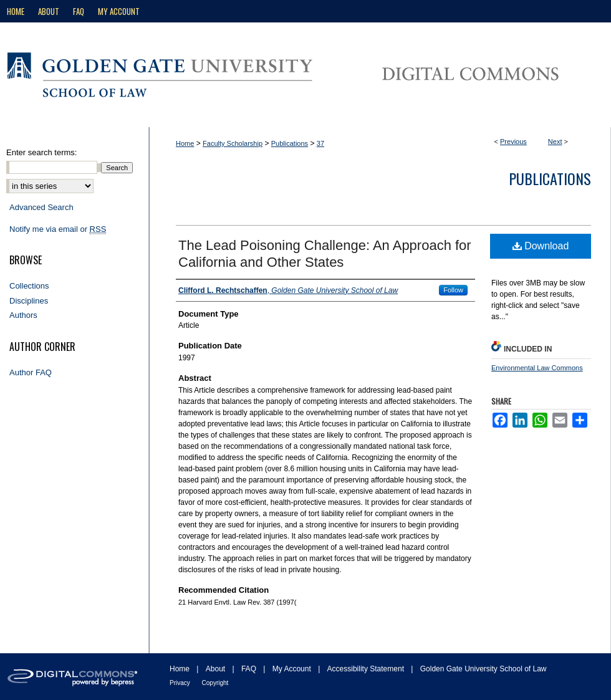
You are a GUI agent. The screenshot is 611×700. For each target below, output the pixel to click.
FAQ (250, 669)
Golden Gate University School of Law (484, 669)
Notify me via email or (58, 229)
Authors (23, 315)
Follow (453, 290)
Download (541, 246)
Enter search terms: (41, 152)
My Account (293, 669)
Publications (290, 143)
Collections (29, 286)
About (217, 669)
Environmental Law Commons (537, 368)
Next (555, 141)
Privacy (181, 683)
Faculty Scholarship (233, 143)
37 (320, 143)
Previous (513, 141)
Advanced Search (41, 207)
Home (185, 143)
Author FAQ (31, 372)
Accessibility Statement (367, 669)
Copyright (215, 683)
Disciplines (29, 301)
